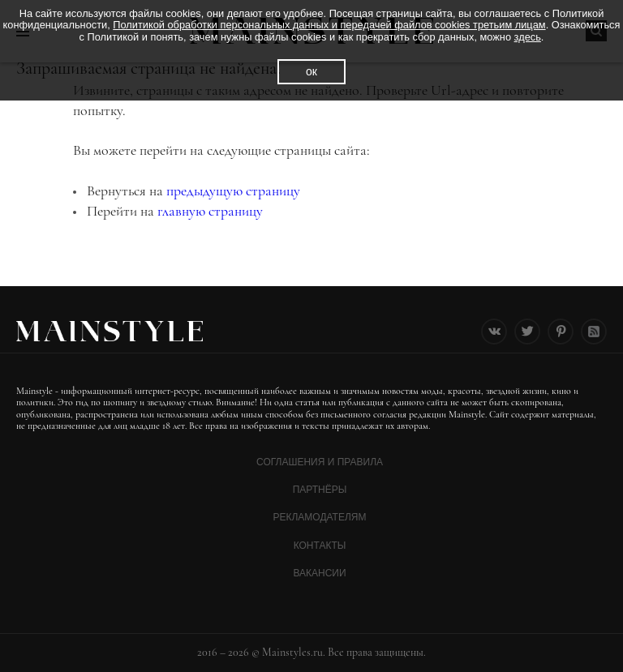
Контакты (320, 546)
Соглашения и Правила (320, 462)
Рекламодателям (319, 517)
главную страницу (210, 211)
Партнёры (320, 490)
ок (311, 71)
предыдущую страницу (233, 190)
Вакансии (319, 573)
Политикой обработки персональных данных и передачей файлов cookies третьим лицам (329, 25)
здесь (528, 37)
